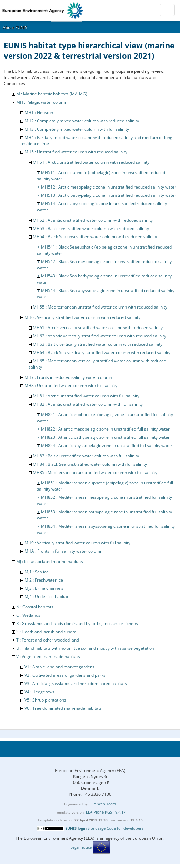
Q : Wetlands (28, 615)
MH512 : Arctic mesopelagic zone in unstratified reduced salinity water (109, 187)
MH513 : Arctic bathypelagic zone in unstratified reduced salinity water (109, 195)
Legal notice (81, 847)
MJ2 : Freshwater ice (44, 580)
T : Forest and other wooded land (48, 640)
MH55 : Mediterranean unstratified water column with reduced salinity (100, 307)
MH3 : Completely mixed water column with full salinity (77, 129)
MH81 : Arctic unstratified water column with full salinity (86, 396)
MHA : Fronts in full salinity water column (63, 551)
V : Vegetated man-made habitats (48, 657)
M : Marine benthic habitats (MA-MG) (52, 94)
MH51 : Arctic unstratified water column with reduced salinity (91, 162)
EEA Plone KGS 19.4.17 (106, 812)
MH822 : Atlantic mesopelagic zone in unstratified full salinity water (105, 429)
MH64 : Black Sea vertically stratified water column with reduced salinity (102, 352)
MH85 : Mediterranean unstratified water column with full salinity (95, 472)
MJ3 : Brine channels (44, 588)
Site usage (97, 828)
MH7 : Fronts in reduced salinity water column (68, 377)
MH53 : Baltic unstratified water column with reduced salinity (91, 228)
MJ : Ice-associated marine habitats (50, 561)
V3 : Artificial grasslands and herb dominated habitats (76, 683)
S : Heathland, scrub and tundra (46, 632)
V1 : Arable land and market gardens (59, 667)
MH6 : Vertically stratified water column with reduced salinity (82, 317)
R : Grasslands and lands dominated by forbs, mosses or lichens (77, 623)
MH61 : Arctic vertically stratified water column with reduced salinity (98, 328)
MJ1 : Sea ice (37, 572)
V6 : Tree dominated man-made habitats (63, 708)
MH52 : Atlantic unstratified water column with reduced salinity (93, 220)
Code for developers (125, 828)
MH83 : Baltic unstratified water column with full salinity (86, 456)
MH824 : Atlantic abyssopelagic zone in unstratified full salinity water (107, 446)
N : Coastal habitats (35, 607)
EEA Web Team (103, 804)
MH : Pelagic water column (42, 102)
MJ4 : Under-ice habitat (46, 597)
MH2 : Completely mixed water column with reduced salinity (82, 121)
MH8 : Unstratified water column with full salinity (71, 386)
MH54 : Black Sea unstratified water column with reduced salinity (95, 237)
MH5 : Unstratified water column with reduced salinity (76, 152)
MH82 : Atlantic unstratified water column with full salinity (88, 404)
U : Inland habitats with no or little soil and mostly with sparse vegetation (85, 648)
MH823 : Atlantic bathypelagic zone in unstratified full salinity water (105, 437)
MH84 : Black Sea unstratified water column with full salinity (90, 464)
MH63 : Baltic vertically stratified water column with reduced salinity (98, 344)
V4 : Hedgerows (39, 692)
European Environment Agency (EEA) (90, 771)
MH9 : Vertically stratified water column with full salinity (77, 543)
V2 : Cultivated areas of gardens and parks (65, 675)
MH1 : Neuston (39, 113)
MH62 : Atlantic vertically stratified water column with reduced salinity (99, 336)
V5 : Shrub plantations (45, 700)
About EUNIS (15, 27)
